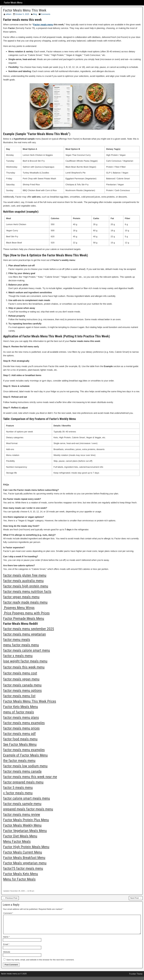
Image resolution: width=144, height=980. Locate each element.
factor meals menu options (22, 691)
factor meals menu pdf (19, 734)
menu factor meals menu (21, 645)
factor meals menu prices (21, 728)
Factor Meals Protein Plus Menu (26, 820)
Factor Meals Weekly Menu (22, 825)
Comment (8, 913)
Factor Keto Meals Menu (21, 707)
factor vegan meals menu (21, 597)
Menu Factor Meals (17, 841)
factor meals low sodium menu (25, 766)
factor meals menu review (22, 815)
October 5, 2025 (22, 14)
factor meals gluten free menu (25, 575)
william (8, 14)
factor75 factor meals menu (23, 868)
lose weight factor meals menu (25, 661)
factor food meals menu (20, 739)
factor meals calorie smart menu (27, 650)
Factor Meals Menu (13, 3)
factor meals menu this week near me (30, 777)
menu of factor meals (19, 712)
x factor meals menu (18, 793)
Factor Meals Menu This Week (25, 10)
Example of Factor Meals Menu (25, 755)
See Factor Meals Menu (20, 744)
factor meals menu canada (22, 771)
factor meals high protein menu (26, 586)
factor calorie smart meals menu (27, 798)
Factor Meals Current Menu (23, 852)
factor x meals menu (18, 656)
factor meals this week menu (24, 667)
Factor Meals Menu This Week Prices (30, 701)
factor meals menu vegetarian (25, 634)
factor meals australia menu (23, 581)
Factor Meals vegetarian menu (25, 863)
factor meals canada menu (22, 685)
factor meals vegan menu (21, 679)
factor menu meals (17, 640)
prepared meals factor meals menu (28, 809)
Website (7, 956)
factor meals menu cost (20, 673)
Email (6, 948)
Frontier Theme (136, 977)
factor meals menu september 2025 (29, 629)
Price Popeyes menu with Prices (26, 613)
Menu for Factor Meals (19, 879)
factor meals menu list (19, 696)
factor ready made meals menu (25, 602)
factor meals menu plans (21, 717)
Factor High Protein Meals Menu (26, 847)
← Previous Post (10, 898)
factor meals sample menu (22, 804)
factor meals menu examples (24, 723)
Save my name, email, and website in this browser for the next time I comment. (40, 963)
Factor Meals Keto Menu (21, 874)
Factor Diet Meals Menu (20, 836)
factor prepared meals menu (23, 782)
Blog (35, 14)
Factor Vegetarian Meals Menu (25, 831)
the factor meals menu (19, 761)
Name (6, 940)
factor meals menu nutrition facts (27, 592)
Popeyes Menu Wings (19, 608)
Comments (46, 14)
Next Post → (136, 898)
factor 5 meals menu (18, 788)
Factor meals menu (43, 24)
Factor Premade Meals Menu (24, 618)
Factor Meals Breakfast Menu (24, 858)
